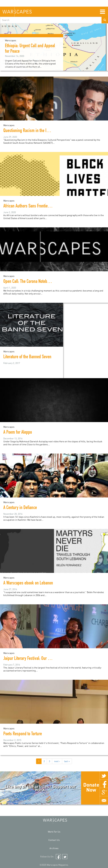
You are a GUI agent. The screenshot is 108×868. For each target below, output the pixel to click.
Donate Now (91, 787)
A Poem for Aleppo (18, 433)
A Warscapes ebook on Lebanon (28, 583)
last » (67, 761)
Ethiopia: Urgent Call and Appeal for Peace (30, 49)
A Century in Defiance (20, 508)
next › (57, 761)
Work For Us (54, 832)
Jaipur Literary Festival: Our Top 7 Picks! (35, 659)
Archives (54, 848)
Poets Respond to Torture (23, 734)
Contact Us (54, 840)
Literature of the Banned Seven (27, 357)
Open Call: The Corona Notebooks (29, 282)
